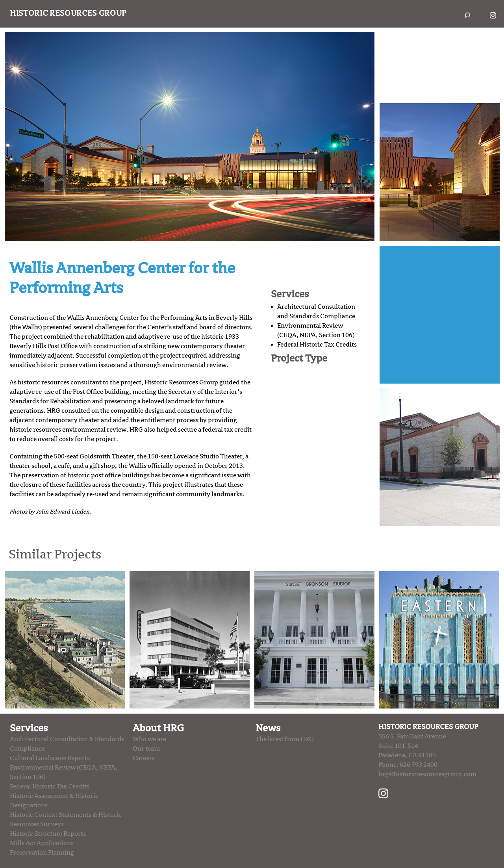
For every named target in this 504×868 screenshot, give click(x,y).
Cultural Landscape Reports (50, 758)
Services (29, 728)
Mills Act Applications (42, 843)
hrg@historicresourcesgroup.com (427, 774)
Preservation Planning (42, 853)
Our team (146, 749)
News (268, 728)
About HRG (158, 728)
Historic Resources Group (68, 13)
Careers (144, 758)
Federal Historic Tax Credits (317, 345)
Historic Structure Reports (48, 834)
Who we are (149, 739)
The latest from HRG (285, 739)
